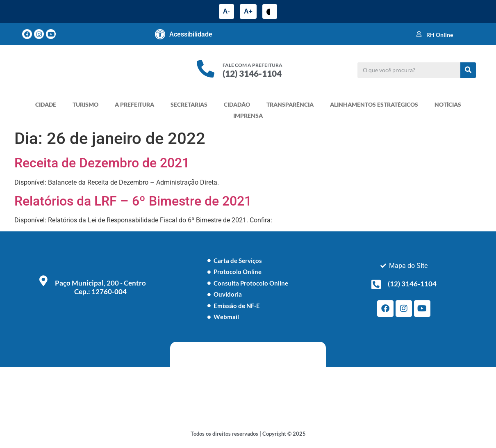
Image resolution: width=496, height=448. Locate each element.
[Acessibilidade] (160, 34)
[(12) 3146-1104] (376, 284)
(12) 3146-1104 (252, 73)
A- (226, 11)
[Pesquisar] (468, 70)
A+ (248, 11)
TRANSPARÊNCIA (290, 104)
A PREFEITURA (134, 104)
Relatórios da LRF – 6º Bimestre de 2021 (133, 201)
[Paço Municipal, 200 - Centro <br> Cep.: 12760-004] (43, 281)
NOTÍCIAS (448, 104)
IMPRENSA (248, 115)
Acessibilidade (191, 34)
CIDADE (46, 104)
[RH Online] (419, 34)
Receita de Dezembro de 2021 (102, 163)
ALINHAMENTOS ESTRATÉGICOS (374, 104)
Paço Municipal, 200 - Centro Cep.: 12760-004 (100, 287)
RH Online (440, 35)
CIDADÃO (237, 104)
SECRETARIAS (189, 104)
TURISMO (85, 104)
